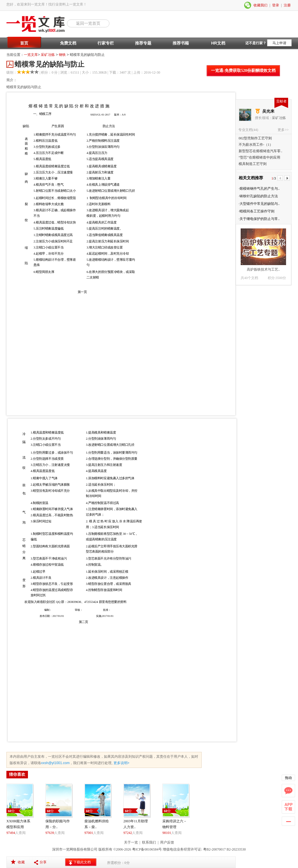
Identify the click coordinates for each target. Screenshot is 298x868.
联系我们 (149, 842)
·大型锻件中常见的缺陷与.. (259, 204)
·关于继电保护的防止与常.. (259, 219)
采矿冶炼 (48, 55)
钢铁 (62, 55)
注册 (287, 5)
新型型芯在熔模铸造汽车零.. (260, 151)
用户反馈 (167, 842)
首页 (24, 43)
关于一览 (131, 842)
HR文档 (218, 43)
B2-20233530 (236, 849)
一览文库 (31, 55)
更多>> (283, 130)
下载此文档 (82, 862)
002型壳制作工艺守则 (255, 138)
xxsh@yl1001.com (55, 763)
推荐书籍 (181, 43)
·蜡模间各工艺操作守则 (257, 211)
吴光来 (268, 111)
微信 (248, 5)
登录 (276, 5)
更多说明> (121, 763)
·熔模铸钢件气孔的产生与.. (259, 189)
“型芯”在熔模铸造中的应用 (259, 157)
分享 (43, 862)
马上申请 (279, 43)
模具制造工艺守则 (253, 164)
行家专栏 (106, 43)
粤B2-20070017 (214, 849)
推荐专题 (143, 43)
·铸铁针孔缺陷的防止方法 (258, 196)
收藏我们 (260, 5)
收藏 (21, 862)
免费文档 (68, 43)
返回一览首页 (88, 23)
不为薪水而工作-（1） (256, 145)
